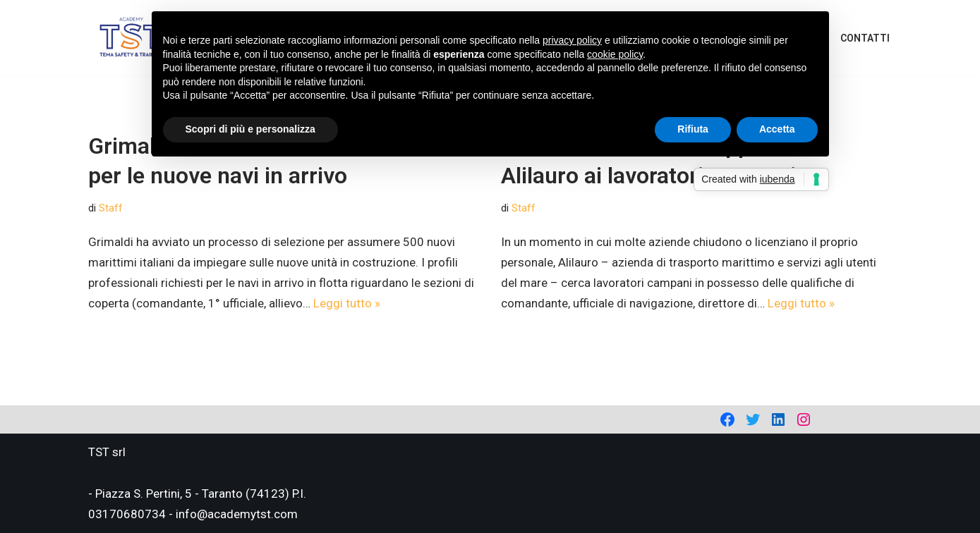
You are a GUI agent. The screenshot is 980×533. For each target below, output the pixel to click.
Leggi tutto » (347, 303)
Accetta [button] (777, 129)
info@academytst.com (237, 514)
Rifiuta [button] (693, 129)
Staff (111, 208)
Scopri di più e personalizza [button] (250, 129)
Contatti (865, 38)
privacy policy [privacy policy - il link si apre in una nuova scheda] (572, 40)
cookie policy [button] (615, 54)
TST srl (107, 452)
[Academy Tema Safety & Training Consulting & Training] (131, 38)
